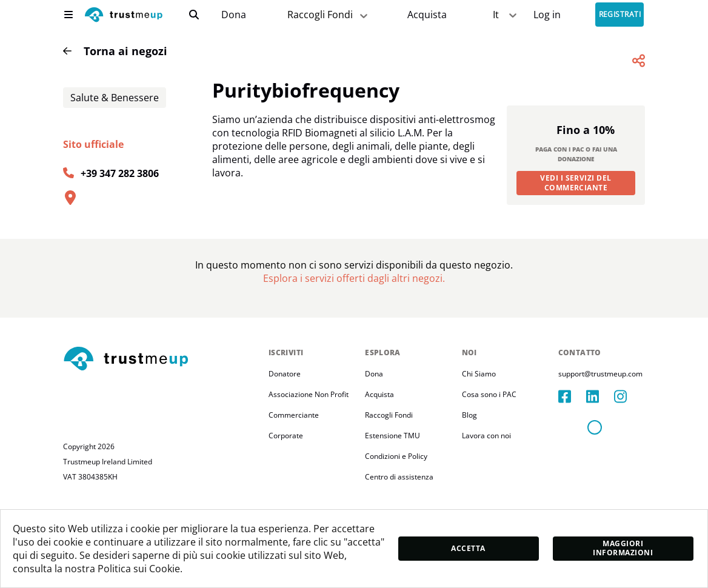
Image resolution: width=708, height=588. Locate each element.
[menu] (68, 15)
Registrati (620, 15)
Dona (234, 15)
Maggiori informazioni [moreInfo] (623, 548)
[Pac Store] (427, 15)
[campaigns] (234, 15)
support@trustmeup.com (600, 440)
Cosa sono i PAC (489, 461)
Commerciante (294, 482)
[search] (194, 15)
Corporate (286, 502)
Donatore (285, 440)
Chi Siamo (479, 440)
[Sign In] (547, 15)
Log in (547, 15)
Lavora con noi (486, 502)
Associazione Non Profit (309, 461)
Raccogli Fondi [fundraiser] (329, 15)
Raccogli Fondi (389, 482)
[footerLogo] (161, 426)
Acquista (427, 15)
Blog (469, 482)
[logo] (124, 16)
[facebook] (572, 463)
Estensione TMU (392, 502)
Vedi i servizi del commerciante (576, 249)
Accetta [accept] (468, 548)
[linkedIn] (600, 463)
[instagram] (628, 463)
